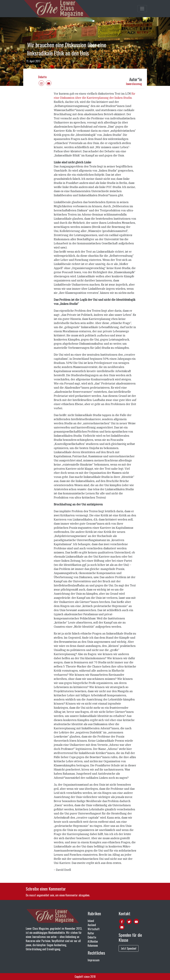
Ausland (92, 925)
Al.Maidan (93, 941)
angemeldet (43, 895)
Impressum (94, 960)
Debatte (42, 77)
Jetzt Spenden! (129, 948)
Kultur (91, 933)
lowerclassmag (134, 84)
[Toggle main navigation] (142, 9)
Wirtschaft (94, 929)
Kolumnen (93, 945)
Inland (91, 921)
